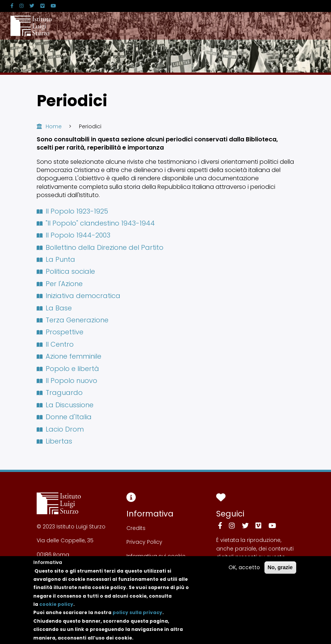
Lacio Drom (60, 429)
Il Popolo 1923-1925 (73, 211)
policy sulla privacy (137, 619)
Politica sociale (66, 271)
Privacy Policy (144, 542)
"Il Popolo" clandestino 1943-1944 (96, 223)
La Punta (56, 259)
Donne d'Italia (64, 417)
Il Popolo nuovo (67, 381)
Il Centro (55, 344)
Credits (136, 528)
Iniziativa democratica (79, 296)
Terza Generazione (73, 320)
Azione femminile (69, 356)
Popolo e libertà (68, 369)
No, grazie (280, 574)
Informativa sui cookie (156, 556)
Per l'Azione (60, 284)
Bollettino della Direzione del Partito (100, 247)
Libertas (55, 441)
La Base (54, 308)
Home (54, 126)
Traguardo (60, 392)
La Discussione (65, 405)
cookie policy (56, 611)
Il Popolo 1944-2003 (74, 235)
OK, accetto (244, 574)
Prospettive (60, 332)
